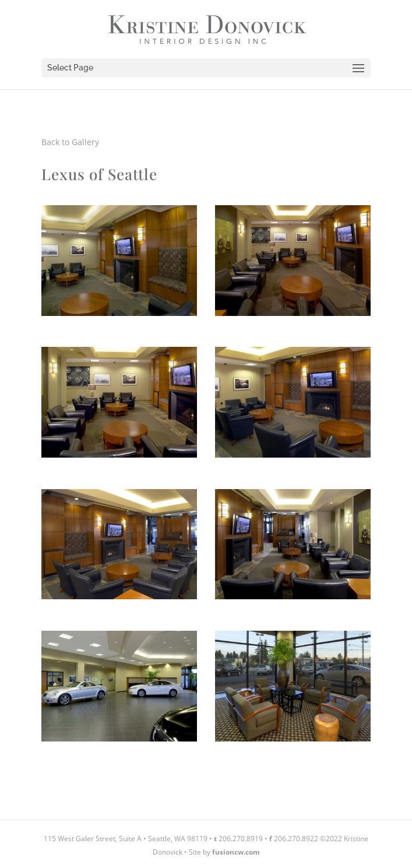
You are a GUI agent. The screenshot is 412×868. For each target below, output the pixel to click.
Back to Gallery (70, 142)
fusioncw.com (236, 852)
